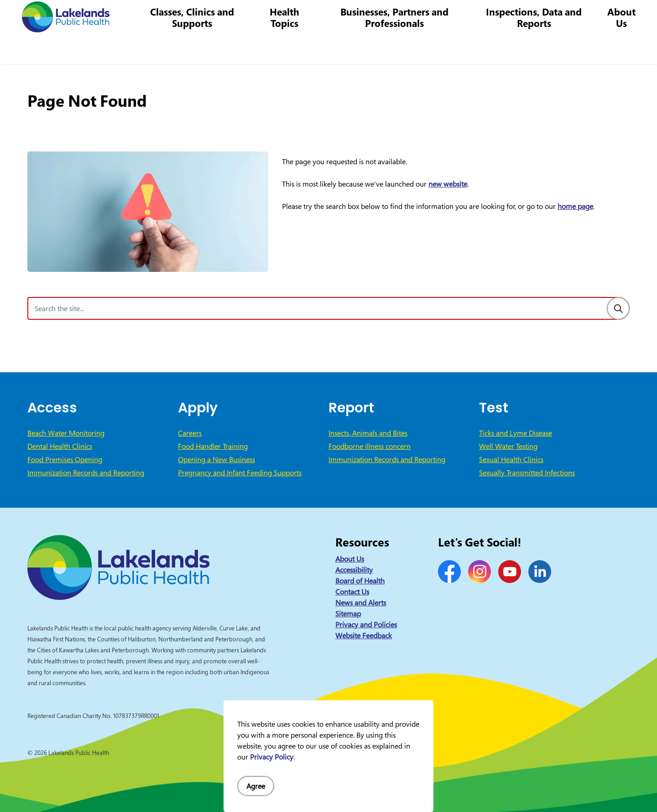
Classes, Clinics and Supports (203, 48)
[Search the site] (328, 308)
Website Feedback (364, 635)
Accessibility (354, 570)
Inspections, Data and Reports (537, 48)
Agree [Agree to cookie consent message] (256, 786)
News (308, 16)
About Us (622, 48)
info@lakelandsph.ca (498, 16)
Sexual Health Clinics (511, 459)
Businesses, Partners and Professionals (401, 48)
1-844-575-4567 (427, 16)
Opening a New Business (216, 459)
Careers (378, 16)
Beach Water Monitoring (66, 433)
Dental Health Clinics (60, 446)
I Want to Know (580, 16)
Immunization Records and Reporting (86, 473)
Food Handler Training (213, 446)
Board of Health (360, 581)
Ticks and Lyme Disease (516, 433)
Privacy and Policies (366, 625)
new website (448, 184)
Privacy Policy (272, 757)
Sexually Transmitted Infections (527, 473)
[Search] (618, 308)
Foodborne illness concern (370, 446)
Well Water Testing (508, 446)
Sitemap (348, 614)
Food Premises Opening (65, 459)
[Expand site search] (636, 16)
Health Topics (294, 48)
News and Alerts (361, 603)
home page (575, 206)
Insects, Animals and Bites (368, 433)
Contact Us (342, 16)
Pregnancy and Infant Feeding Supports (240, 473)
